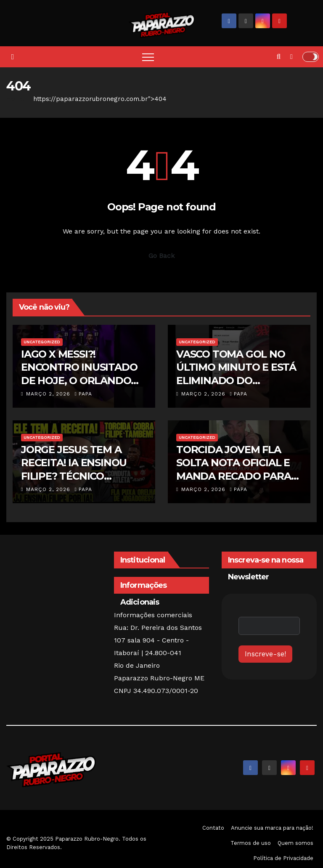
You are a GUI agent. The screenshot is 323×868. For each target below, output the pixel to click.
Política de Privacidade (283, 858)
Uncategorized (42, 342)
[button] (279, 57)
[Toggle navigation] (148, 57)
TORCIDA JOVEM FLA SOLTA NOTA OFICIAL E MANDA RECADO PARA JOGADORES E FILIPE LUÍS (234, 476)
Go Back (161, 256)
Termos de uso (251, 843)
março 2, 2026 (49, 394)
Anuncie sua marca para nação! (272, 828)
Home (16, 99)
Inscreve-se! (265, 654)
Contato (213, 828)
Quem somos (295, 843)
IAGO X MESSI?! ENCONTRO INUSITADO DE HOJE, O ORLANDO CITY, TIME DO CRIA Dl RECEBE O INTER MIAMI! (81, 380)
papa (83, 394)
